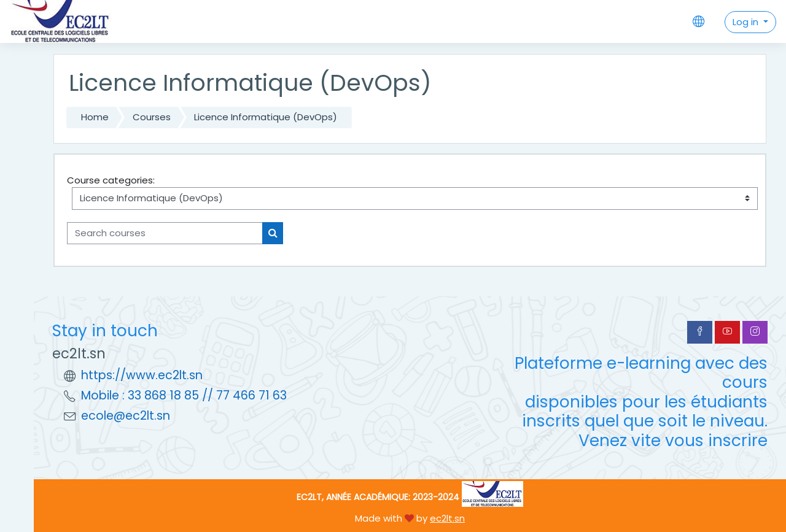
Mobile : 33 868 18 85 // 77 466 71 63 (184, 395)
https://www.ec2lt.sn (142, 375)
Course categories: (111, 180)
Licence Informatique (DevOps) (266, 117)
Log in (747, 22)
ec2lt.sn (447, 518)
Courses (152, 117)
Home (95, 117)
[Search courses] (165, 233)
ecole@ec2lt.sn (126, 416)
